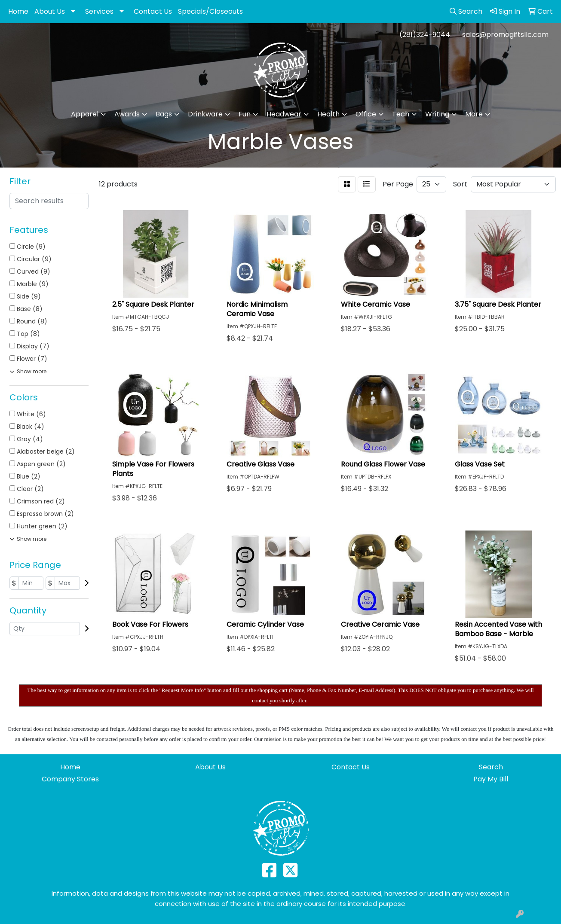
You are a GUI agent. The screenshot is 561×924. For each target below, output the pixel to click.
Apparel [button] (85, 114)
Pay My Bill (491, 779)
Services (99, 11)
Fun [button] (245, 114)
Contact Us (153, 11)
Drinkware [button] (205, 114)
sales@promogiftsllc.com (505, 35)
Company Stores (70, 779)
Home (18, 11)
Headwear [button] (284, 114)
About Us (50, 11)
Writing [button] (437, 114)
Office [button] (366, 114)
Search (491, 767)
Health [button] (328, 114)
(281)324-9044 (425, 35)
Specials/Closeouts (210, 11)
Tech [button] (401, 114)
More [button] (474, 114)
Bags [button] (164, 114)
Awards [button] (127, 114)
